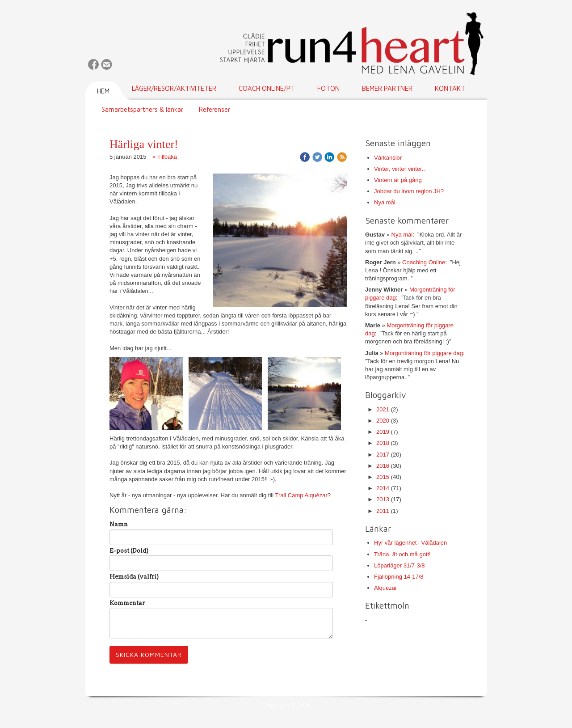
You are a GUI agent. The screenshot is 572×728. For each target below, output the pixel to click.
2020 (383, 421)
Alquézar (385, 588)
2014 (383, 488)
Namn (119, 524)
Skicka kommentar (149, 654)
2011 (383, 511)
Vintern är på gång (398, 180)
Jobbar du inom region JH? (409, 191)
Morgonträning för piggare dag (424, 353)
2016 (383, 466)
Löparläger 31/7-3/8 (399, 565)
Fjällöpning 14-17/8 (399, 577)
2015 (383, 477)
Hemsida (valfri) (134, 577)
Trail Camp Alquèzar (301, 495)
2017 (383, 455)
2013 (383, 499)
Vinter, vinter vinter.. (400, 169)
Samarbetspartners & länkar (142, 109)
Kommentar (127, 603)
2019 (383, 432)
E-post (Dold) (129, 551)
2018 (383, 443)
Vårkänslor (388, 158)
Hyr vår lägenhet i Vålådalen (410, 543)
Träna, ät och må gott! (402, 554)
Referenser (214, 109)
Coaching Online (424, 262)
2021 (383, 409)
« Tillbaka (165, 157)
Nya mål (385, 202)
